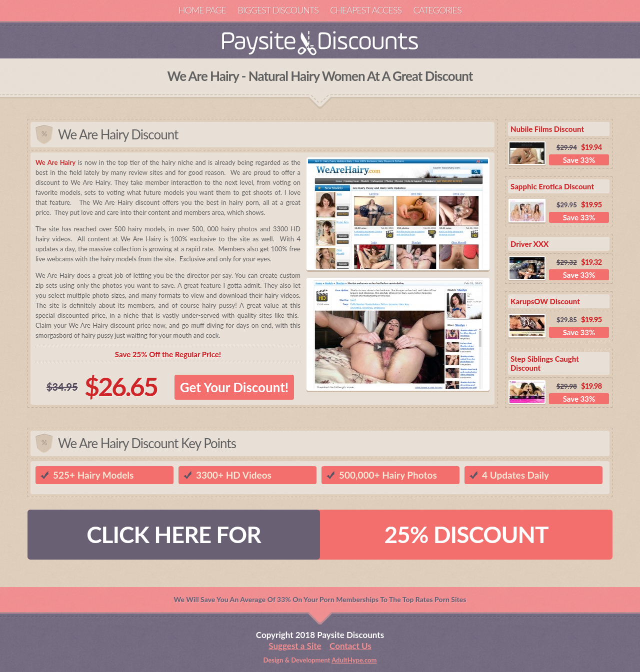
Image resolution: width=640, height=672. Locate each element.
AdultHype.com (354, 660)
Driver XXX (529, 244)
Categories (437, 10)
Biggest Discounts (278, 10)
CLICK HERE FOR (174, 534)
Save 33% (579, 160)
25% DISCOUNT (466, 534)
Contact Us (350, 646)
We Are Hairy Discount (118, 134)
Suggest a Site (295, 646)
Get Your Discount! (234, 387)
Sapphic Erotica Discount (552, 186)
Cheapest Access (366, 10)
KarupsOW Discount (545, 301)
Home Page (202, 10)
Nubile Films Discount (547, 129)
